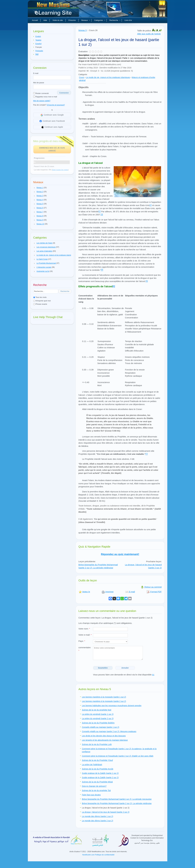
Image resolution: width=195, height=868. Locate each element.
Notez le (84, 592)
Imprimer (108, 592)
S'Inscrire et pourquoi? (56, 105)
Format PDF (154, 592)
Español (38, 44)
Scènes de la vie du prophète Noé (97, 710)
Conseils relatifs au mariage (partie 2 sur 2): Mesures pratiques (109, 731)
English (38, 36)
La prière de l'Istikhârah (92, 765)
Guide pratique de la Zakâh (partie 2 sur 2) (100, 778)
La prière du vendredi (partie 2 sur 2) (98, 719)
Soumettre (103, 668)
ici (153, 675)
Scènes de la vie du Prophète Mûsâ (97, 782)
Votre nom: (84, 629)
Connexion (64, 93)
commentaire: (85, 649)
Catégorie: (83, 74)
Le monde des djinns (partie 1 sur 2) (98, 816)
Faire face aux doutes (91, 795)
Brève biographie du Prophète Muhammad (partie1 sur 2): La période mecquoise (117, 799)
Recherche (115, 20)
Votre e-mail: (85, 635)
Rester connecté (41, 93)
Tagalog (38, 40)
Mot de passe (39, 83)
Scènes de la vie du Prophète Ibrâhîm (98, 723)
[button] (35, 188)
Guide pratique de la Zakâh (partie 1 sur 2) (100, 773)
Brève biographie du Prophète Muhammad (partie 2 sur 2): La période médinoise (98, 566)
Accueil (35, 20)
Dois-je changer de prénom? (94, 786)
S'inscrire (72, 20)
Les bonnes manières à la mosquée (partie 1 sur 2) (104, 697)
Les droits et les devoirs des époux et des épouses (104, 736)
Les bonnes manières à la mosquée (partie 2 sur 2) (104, 701)
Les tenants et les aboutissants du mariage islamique (105, 740)
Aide (45, 20)
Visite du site (58, 20)
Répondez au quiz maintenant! (120, 554)
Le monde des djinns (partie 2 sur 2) (98, 821)
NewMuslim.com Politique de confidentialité (98, 855)
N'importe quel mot (42, 301)
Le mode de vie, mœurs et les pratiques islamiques (108, 77)
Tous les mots (40, 297)
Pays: (82, 641)
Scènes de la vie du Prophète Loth (97, 744)
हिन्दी (37, 54)
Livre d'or (128, 20)
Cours (82, 77)
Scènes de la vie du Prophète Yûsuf (97, 760)
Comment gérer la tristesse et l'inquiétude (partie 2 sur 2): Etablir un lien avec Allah (118, 756)
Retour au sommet (151, 587)
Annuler (125, 668)
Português (39, 51)
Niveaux (86, 20)
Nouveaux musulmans (54, 10)
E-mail (36, 73)
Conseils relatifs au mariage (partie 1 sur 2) (101, 727)
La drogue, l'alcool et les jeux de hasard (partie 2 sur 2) (106, 812)
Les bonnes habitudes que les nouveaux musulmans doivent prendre (112, 706)
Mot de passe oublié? (42, 101)
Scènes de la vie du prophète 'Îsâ (96, 790)
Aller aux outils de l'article (149, 34)
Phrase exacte (40, 304)
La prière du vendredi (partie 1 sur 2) (98, 714)
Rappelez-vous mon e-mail (45, 97)
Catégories (100, 20)
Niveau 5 (83, 30)
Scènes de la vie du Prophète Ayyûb (98, 769)
